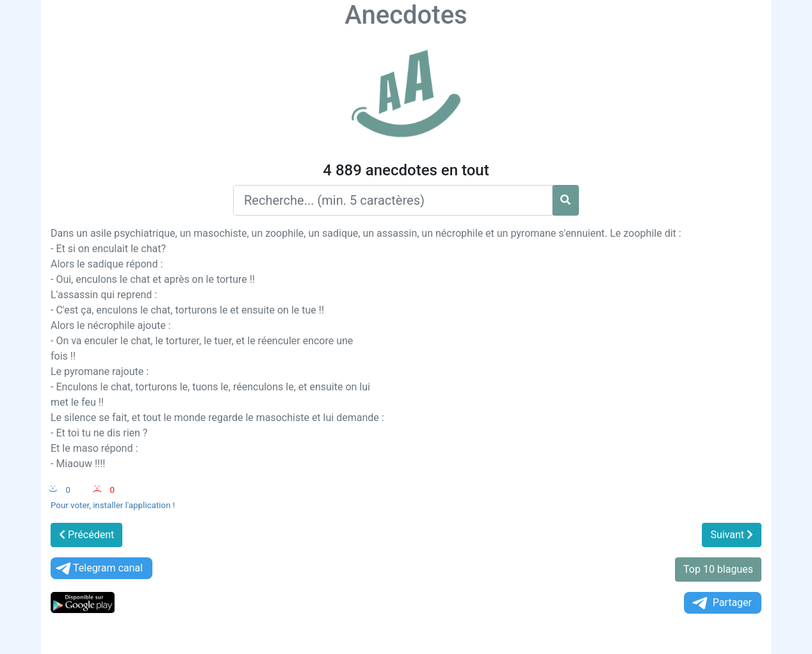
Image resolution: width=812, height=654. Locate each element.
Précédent (86, 535)
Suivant (732, 535)
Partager (721, 603)
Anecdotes (406, 15)
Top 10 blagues (718, 569)
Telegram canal (98, 569)
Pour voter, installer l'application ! (113, 505)
